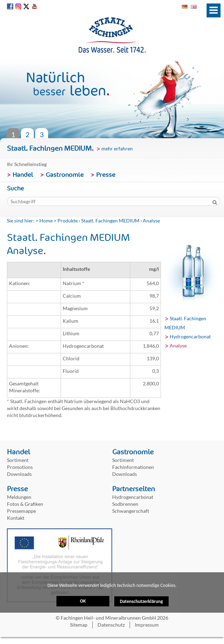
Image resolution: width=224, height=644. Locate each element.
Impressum (147, 625)
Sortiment (18, 460)
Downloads (19, 474)
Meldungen (19, 497)
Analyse (178, 345)
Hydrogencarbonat (190, 336)
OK (83, 606)
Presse (106, 175)
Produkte (68, 221)
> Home (44, 221)
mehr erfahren (117, 148)
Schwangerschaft (131, 511)
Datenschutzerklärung (141, 583)
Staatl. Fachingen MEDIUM (110, 221)
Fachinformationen (133, 467)
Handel (23, 175)
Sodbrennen (125, 504)
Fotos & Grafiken (25, 504)
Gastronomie (65, 175)
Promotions (20, 467)
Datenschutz (111, 625)
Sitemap (79, 625)
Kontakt (16, 518)
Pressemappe (21, 511)
